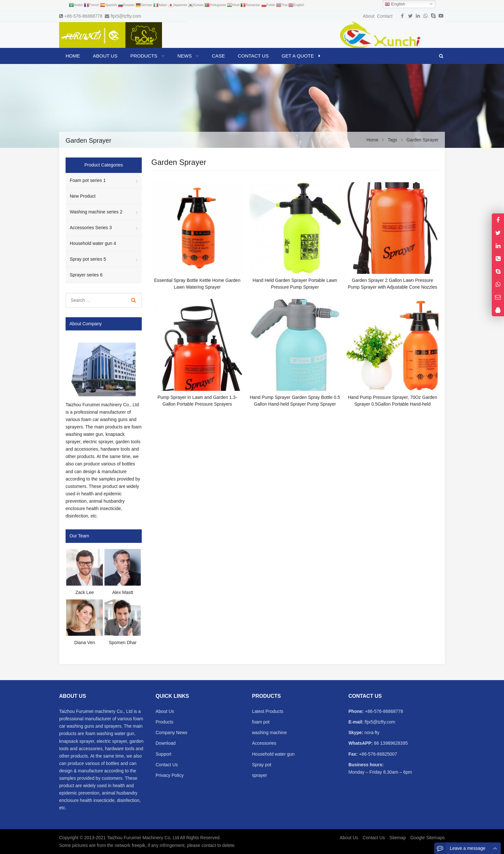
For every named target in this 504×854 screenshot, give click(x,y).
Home (73, 56)
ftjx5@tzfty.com (126, 16)
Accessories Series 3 (91, 228)
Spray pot (262, 765)
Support (163, 754)
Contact (385, 16)
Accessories (264, 743)
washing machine (269, 733)
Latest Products (268, 711)
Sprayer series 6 (86, 275)
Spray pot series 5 (88, 259)
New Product (83, 196)
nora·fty (371, 733)
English (395, 4)
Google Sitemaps (428, 838)
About (369, 16)
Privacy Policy (170, 775)
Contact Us (167, 765)
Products (164, 722)
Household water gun (273, 754)
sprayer (260, 775)
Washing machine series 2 (96, 212)
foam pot (261, 722)
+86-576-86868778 (83, 16)
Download (166, 743)
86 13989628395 (390, 743)
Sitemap (397, 838)
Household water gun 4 (93, 243)
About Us (165, 711)
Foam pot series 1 (88, 180)
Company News (171, 733)
